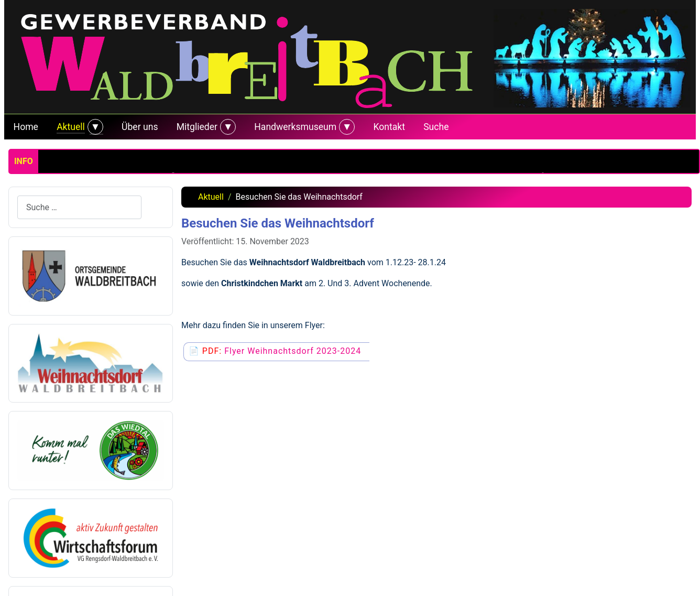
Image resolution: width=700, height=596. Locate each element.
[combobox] (79, 207)
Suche (436, 127)
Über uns (140, 127)
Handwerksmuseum (295, 127)
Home (26, 127)
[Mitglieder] (227, 127)
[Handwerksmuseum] (346, 127)
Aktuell (71, 127)
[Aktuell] (94, 127)
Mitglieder (197, 127)
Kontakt (389, 127)
